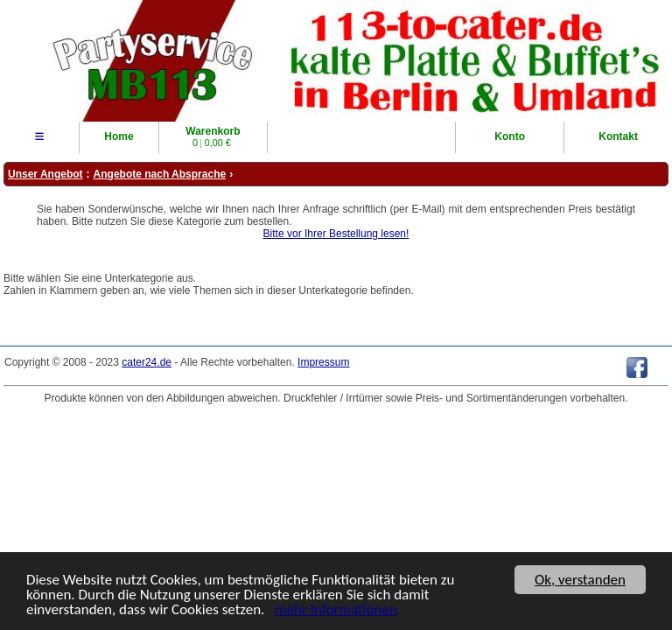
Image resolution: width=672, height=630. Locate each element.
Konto (510, 136)
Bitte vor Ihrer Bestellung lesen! (336, 234)
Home (119, 136)
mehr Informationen (336, 610)
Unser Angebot (45, 174)
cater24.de (147, 362)
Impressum (323, 362)
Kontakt (618, 136)
